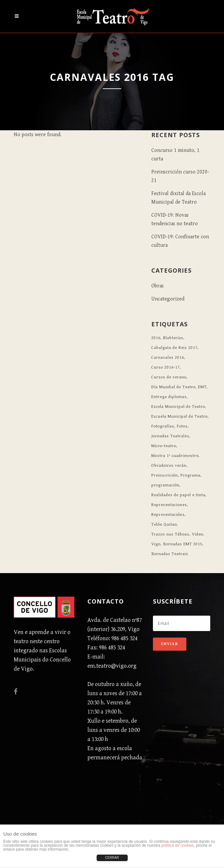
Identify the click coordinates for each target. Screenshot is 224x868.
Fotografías (163, 426)
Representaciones (169, 505)
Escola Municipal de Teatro (178, 407)
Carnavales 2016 (168, 358)
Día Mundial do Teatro (173, 387)
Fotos (182, 426)
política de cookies (178, 845)
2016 (156, 338)
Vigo (156, 544)
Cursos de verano (169, 377)
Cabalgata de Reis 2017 (174, 348)
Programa (190, 475)
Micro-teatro (164, 446)
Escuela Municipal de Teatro (179, 416)
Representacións (168, 515)
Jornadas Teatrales (170, 436)
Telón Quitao (164, 524)
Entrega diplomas (169, 397)
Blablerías (173, 338)
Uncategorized (168, 299)
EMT (202, 387)
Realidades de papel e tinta (178, 495)
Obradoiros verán (169, 466)
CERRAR (112, 858)
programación (165, 485)
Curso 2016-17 (166, 367)
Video (197, 534)
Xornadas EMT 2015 (183, 544)
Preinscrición (165, 475)
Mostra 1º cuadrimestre (175, 456)
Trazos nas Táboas (170, 534)
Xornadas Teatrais (170, 554)
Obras (158, 286)
